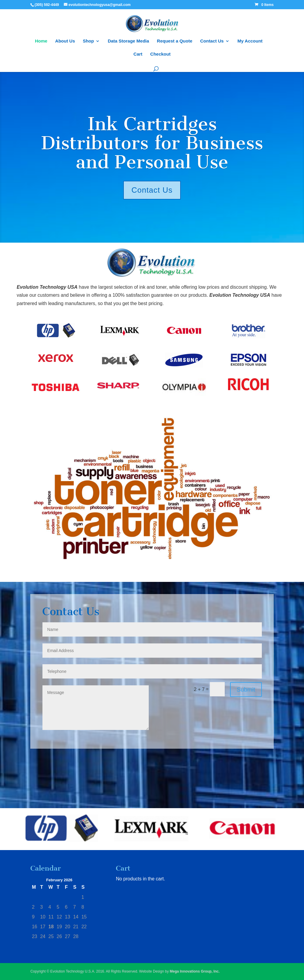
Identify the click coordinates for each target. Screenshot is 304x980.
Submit (246, 690)
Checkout (160, 54)
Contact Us (212, 41)
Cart (138, 54)
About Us (65, 41)
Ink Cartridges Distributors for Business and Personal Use (152, 143)
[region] (152, 829)
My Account (250, 41)
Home (41, 41)
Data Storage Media (128, 41)
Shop (88, 41)
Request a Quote (175, 41)
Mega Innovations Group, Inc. (195, 971)
